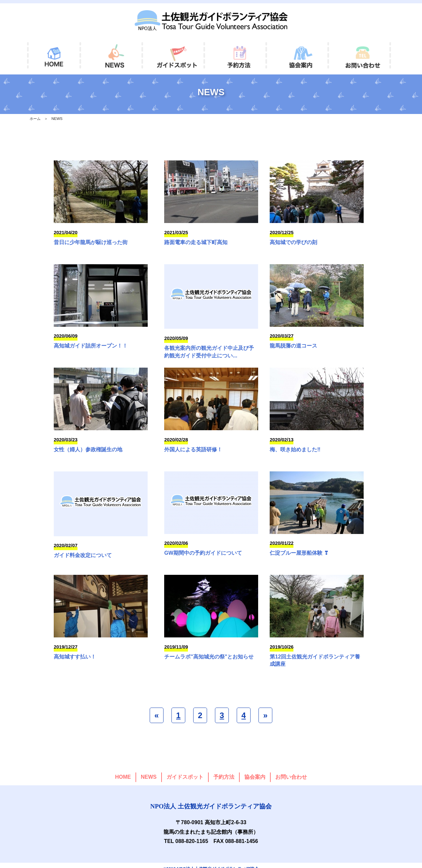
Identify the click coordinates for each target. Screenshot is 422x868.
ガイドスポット (185, 769)
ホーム (35, 119)
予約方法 (224, 769)
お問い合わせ (291, 769)
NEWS (149, 769)
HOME (123, 769)
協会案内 (255, 769)
